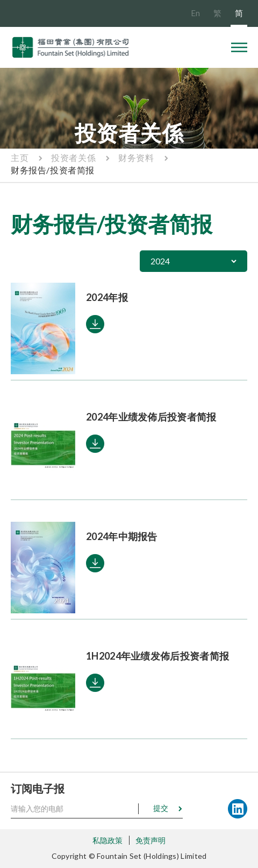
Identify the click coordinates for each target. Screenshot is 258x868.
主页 (20, 157)
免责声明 (151, 840)
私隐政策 (108, 840)
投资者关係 (73, 157)
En (195, 13)
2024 (160, 261)
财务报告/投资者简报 (53, 170)
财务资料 (136, 157)
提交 (161, 808)
